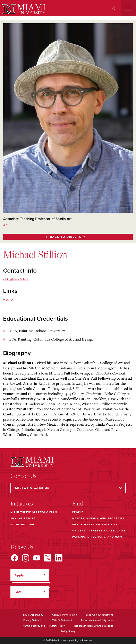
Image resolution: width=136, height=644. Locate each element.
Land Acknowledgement (99, 615)
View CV (8, 300)
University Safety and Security (99, 531)
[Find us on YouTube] (37, 558)
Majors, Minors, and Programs (98, 518)
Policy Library (68, 631)
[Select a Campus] (68, 488)
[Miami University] (23, 9)
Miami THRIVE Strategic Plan (34, 512)
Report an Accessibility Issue (97, 620)
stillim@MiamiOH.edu (16, 279)
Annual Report (23, 518)
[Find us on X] (48, 558)
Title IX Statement (62, 620)
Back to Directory (68, 237)
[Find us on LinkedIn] (59, 558)
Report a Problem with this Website (94, 626)
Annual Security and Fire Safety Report (44, 626)
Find (78, 503)
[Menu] (128, 8)
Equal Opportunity (33, 615)
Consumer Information (65, 615)
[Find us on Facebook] (15, 558)
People (78, 512)
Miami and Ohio (23, 524)
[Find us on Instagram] (26, 558)
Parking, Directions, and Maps (98, 537)
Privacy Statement (33, 620)
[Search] (113, 8)
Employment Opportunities (95, 524)
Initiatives (22, 503)
